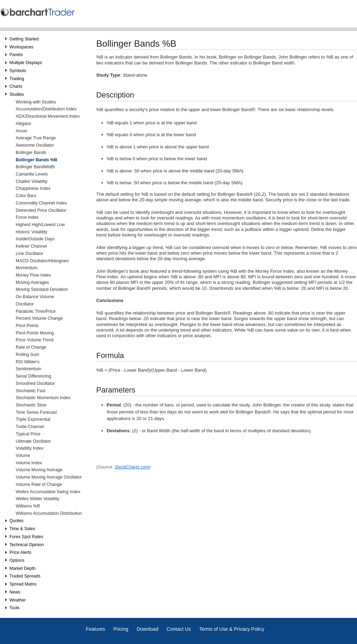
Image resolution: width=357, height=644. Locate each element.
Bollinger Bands (31, 153)
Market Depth (22, 568)
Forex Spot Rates (26, 537)
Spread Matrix (23, 584)
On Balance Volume (35, 297)
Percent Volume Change (39, 318)
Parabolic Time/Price (36, 311)
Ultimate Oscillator (33, 441)
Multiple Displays (26, 63)
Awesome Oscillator (35, 145)
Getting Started (24, 39)
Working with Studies (36, 102)
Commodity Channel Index (41, 203)
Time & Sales (22, 529)
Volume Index (29, 463)
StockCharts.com (132, 467)
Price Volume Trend (35, 340)
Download (147, 629)
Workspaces (21, 47)
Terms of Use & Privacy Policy (232, 629)
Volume (23, 456)
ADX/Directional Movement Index (48, 116)
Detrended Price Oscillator (41, 210)
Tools (14, 608)
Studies (17, 94)
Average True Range (36, 138)
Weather (18, 600)
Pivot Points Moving (35, 333)
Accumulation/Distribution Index (46, 109)
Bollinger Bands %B (36, 160)
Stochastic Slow (31, 405)
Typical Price (28, 434)
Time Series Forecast (36, 412)
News (15, 592)
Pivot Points (27, 326)
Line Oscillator (29, 254)
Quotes (16, 521)
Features (95, 629)
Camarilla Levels (32, 174)
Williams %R (28, 506)
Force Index (27, 217)
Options (17, 560)
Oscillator (25, 304)
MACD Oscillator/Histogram (42, 261)
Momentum (26, 268)
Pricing (121, 629)
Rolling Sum (27, 355)
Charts (16, 86)
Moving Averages (32, 282)
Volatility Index (30, 448)
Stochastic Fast (31, 391)
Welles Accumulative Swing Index (48, 492)
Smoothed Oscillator (35, 383)
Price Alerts (20, 552)
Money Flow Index (33, 275)
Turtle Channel (30, 427)
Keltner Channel (31, 246)
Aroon (21, 131)
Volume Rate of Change (39, 484)
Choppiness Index (33, 188)
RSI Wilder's (28, 362)
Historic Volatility (32, 232)
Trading (17, 79)
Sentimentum (28, 369)
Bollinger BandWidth (35, 167)
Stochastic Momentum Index (43, 398)
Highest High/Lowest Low (40, 225)
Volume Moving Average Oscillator (49, 477)
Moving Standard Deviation (42, 289)
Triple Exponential (33, 419)
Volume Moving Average (39, 470)
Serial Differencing (33, 376)
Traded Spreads (25, 576)
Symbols (18, 71)
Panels (16, 55)
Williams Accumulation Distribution (49, 513)
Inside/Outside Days (35, 239)
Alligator (24, 124)
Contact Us (179, 629)
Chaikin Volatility (32, 181)
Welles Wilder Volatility (37, 499)
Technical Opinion (26, 545)
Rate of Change (31, 347)
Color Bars (26, 196)
